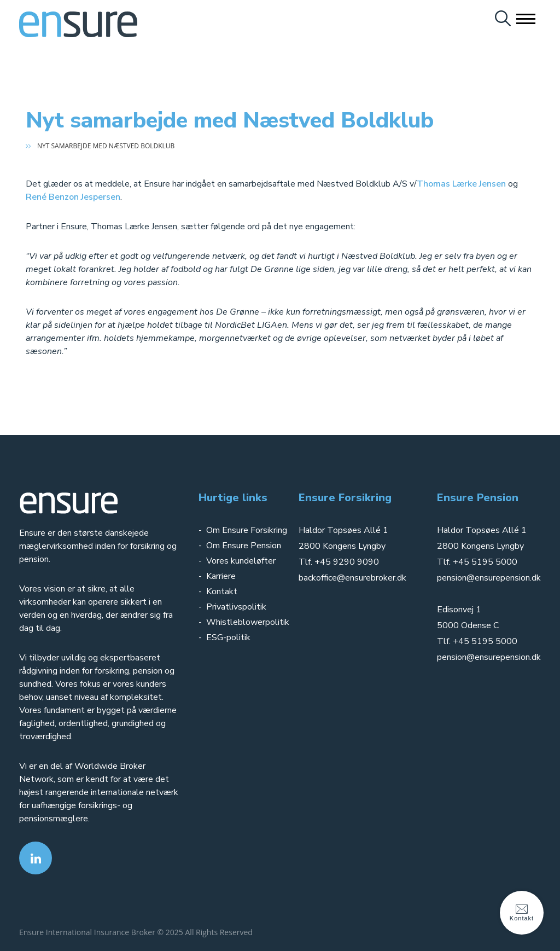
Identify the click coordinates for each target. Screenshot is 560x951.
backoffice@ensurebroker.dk (352, 578)
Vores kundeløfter (241, 561)
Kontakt (222, 592)
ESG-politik (228, 637)
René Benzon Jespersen (73, 197)
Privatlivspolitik (237, 607)
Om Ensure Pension (244, 546)
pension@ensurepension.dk (489, 578)
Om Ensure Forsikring (247, 530)
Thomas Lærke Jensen (461, 184)
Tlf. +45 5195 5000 (477, 562)
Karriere (221, 576)
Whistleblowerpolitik (248, 622)
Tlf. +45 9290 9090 (339, 562)
